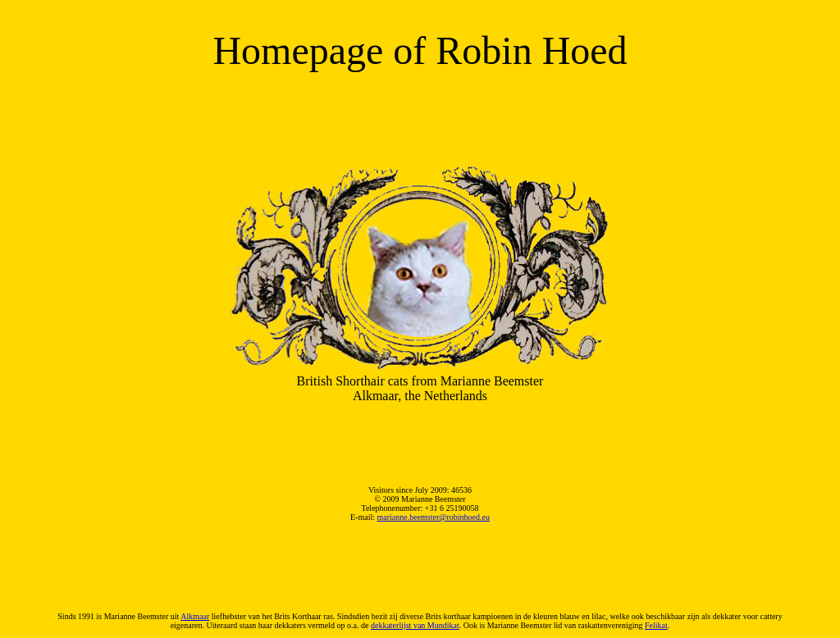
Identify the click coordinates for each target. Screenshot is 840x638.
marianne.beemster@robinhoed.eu (434, 517)
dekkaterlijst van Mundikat (415, 625)
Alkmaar (195, 616)
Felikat (656, 625)
